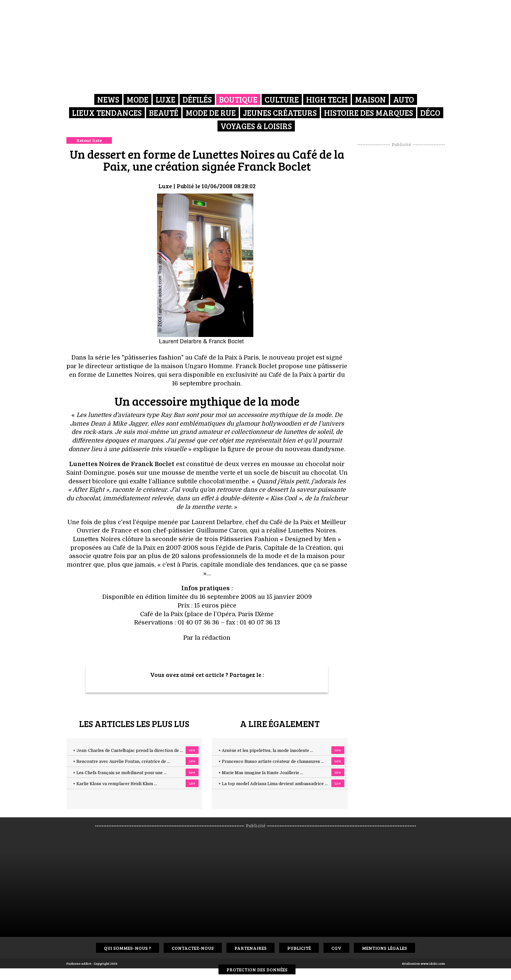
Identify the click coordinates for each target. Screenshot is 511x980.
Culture (282, 99)
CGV (336, 948)
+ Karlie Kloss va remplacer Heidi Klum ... (115, 784)
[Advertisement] (401, 247)
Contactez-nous (193, 948)
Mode (137, 99)
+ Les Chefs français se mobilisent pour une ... (120, 773)
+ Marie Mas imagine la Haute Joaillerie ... (261, 773)
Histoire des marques (369, 113)
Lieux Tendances (107, 113)
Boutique (238, 99)
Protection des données (257, 970)
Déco (430, 113)
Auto (404, 99)
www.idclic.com (433, 963)
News (108, 99)
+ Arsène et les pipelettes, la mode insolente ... (266, 751)
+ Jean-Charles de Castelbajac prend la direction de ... (128, 751)
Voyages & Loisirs (256, 126)
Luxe (166, 99)
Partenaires (251, 948)
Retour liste (89, 140)
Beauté (164, 113)
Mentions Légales (384, 948)
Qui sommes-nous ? (128, 948)
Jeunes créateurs (280, 113)
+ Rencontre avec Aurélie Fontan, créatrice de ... (122, 762)
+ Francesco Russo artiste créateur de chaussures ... (271, 762)
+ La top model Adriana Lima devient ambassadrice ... (273, 784)
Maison (370, 99)
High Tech (327, 99)
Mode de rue (211, 113)
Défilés (197, 99)
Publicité (299, 948)
